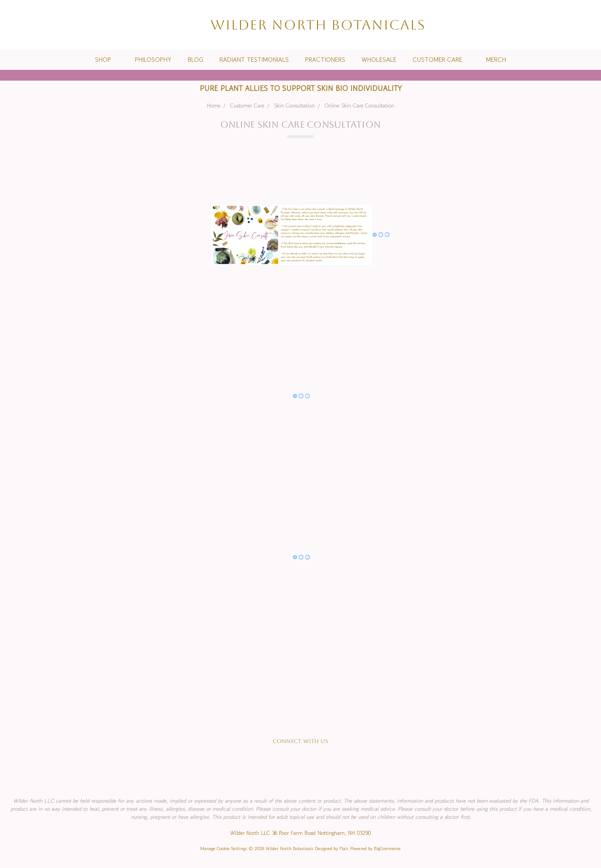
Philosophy (153, 60)
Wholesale (379, 60)
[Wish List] (556, 25)
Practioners (325, 60)
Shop (107, 60)
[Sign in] (572, 25)
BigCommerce (387, 849)
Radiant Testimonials (254, 60)
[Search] (540, 25)
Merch (496, 60)
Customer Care (441, 60)
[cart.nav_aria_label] (587, 25)
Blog (195, 60)
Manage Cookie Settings (223, 849)
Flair (344, 849)
